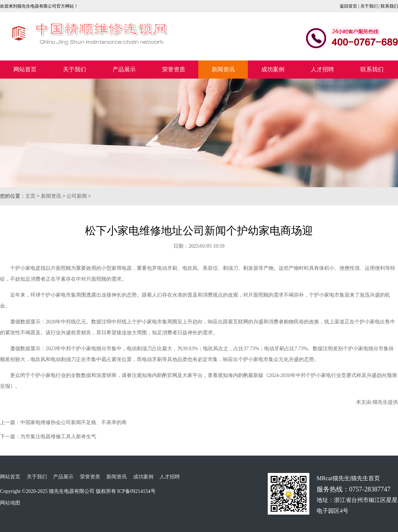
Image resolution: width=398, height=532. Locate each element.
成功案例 (273, 69)
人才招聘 (322, 69)
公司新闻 (77, 196)
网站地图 (10, 503)
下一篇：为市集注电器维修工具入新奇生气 (48, 437)
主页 (30, 196)
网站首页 (25, 69)
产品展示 (124, 69)
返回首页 (348, 6)
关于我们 (369, 6)
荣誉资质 (174, 69)
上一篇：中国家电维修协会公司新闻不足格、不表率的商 (63, 422)
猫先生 (380, 402)
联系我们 (389, 6)
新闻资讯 (223, 69)
